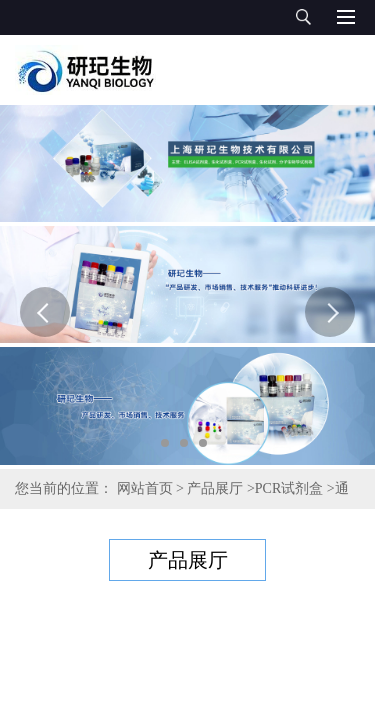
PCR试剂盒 (289, 488)
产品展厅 (215, 488)
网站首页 (145, 488)
